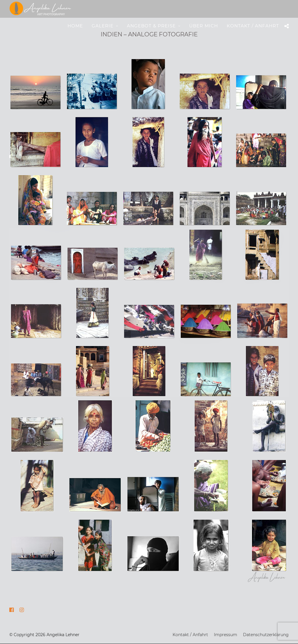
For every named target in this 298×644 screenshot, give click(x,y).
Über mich (204, 26)
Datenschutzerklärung (266, 635)
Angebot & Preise (151, 26)
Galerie (103, 26)
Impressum (226, 635)
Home (75, 26)
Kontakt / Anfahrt (253, 26)
